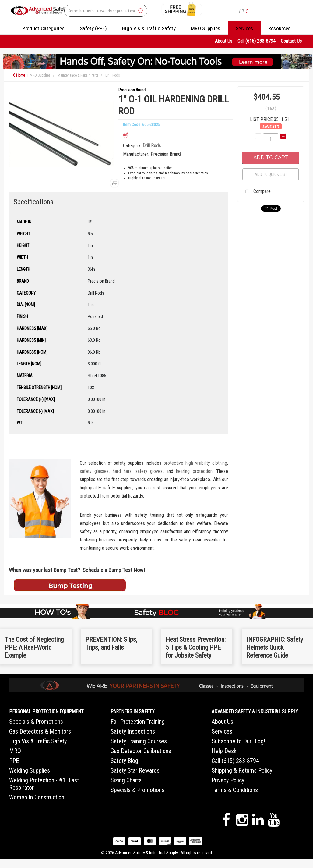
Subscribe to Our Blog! (238, 741)
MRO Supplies (206, 28)
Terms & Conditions (235, 790)
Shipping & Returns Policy (242, 770)
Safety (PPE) (93, 28)
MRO (15, 751)
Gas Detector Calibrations (141, 751)
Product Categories (43, 28)
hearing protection (194, 471)
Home (19, 75)
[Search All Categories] (106, 11)
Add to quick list (271, 174)
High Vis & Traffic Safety (149, 28)
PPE (14, 761)
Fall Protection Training (138, 722)
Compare (257, 192)
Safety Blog (124, 761)
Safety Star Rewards (135, 770)
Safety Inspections (133, 731)
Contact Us (291, 41)
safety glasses (94, 471)
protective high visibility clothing (195, 463)
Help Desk (224, 751)
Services (244, 28)
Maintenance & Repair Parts (78, 75)
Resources (280, 28)
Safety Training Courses (139, 741)
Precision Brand (132, 90)
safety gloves (149, 471)
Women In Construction (37, 797)
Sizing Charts (126, 780)
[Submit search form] (141, 11)
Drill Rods (113, 75)
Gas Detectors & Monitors (40, 731)
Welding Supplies (30, 770)
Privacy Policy (228, 780)
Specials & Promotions (36, 722)
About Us (224, 41)
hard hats (122, 471)
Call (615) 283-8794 (257, 41)
